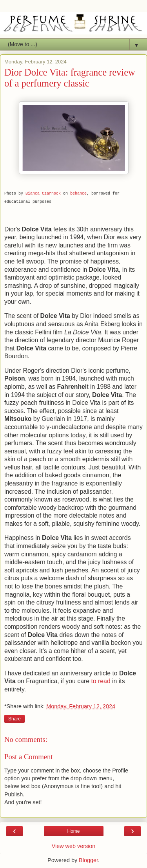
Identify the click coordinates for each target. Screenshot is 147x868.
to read (101, 681)
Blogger (88, 860)
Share (15, 719)
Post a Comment (29, 757)
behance (78, 194)
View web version (74, 846)
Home (73, 831)
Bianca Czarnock (43, 194)
